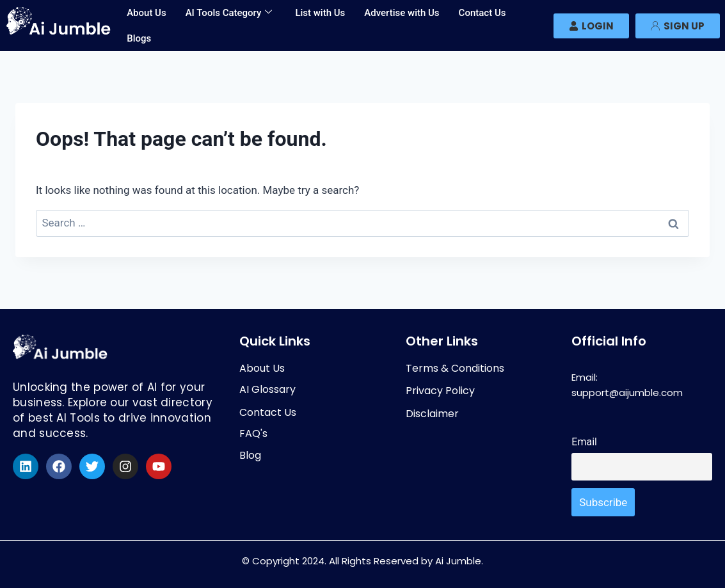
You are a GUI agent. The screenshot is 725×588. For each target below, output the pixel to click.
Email (584, 442)
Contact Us (482, 13)
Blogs (139, 38)
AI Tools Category (229, 13)
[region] (166, 495)
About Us (147, 13)
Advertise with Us (402, 13)
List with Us (320, 13)
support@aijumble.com (627, 393)
